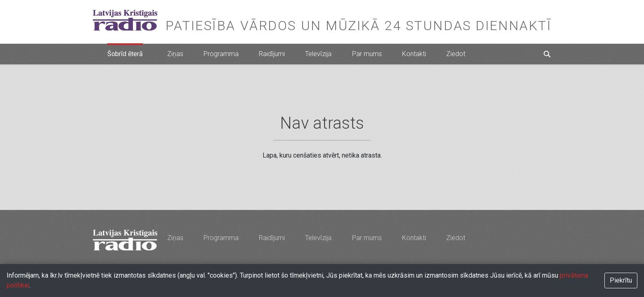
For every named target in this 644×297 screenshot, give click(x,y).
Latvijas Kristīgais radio (125, 20)
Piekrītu (621, 280)
